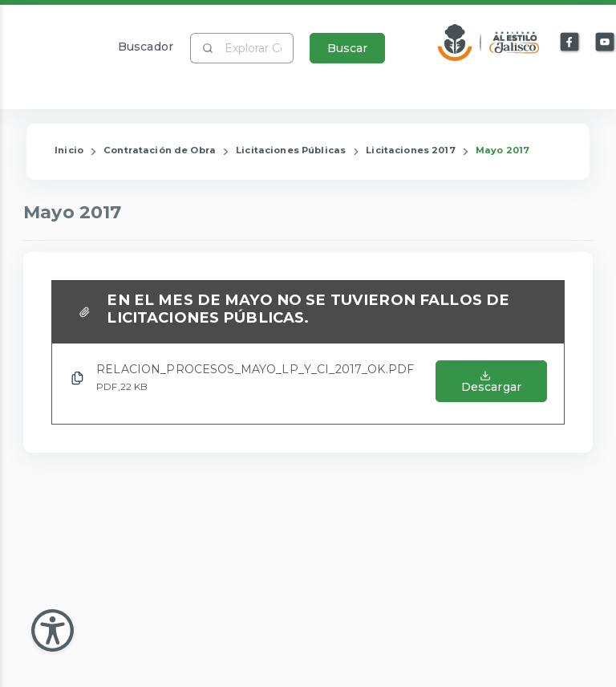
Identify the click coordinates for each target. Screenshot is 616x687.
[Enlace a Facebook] (570, 43)
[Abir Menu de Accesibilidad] (53, 630)
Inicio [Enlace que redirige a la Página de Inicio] (69, 150)
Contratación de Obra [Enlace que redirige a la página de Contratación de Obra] (160, 150)
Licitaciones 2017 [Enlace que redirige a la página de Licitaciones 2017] (410, 150)
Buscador (146, 46)
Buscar (347, 48)
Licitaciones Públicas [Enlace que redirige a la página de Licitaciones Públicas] (291, 150)
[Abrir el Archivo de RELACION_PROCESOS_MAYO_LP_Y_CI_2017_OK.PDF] (491, 384)
